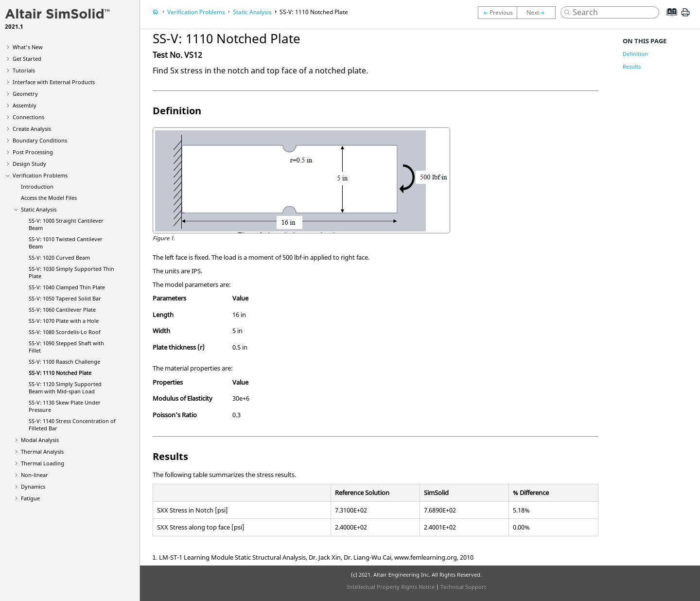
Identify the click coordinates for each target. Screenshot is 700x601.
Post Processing (33, 152)
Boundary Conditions (40, 140)
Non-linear (35, 475)
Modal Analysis (40, 440)
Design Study (29, 164)
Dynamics (33, 486)
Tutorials (24, 70)
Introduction (37, 186)
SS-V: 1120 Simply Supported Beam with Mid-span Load (65, 388)
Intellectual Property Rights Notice (391, 587)
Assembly (25, 105)
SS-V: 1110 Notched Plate (60, 373)
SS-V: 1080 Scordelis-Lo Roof (65, 332)
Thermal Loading (43, 463)
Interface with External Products (54, 82)
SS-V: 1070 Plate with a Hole (64, 321)
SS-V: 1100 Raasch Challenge (64, 362)
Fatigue (30, 498)
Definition (635, 54)
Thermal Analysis (42, 451)
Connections (28, 117)
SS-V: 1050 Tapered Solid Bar (65, 298)
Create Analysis (32, 129)
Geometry (25, 94)
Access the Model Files (49, 198)
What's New (28, 47)
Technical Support (463, 587)
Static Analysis (39, 209)
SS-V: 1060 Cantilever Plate (62, 309)
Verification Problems (40, 175)
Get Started (27, 59)
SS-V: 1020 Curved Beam (59, 257)
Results (632, 66)
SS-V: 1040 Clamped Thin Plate (67, 287)
